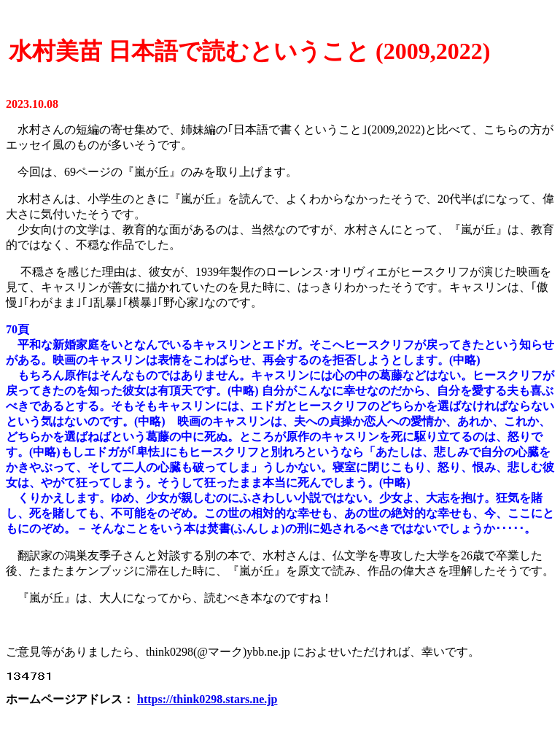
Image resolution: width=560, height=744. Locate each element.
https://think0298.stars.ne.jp (207, 699)
